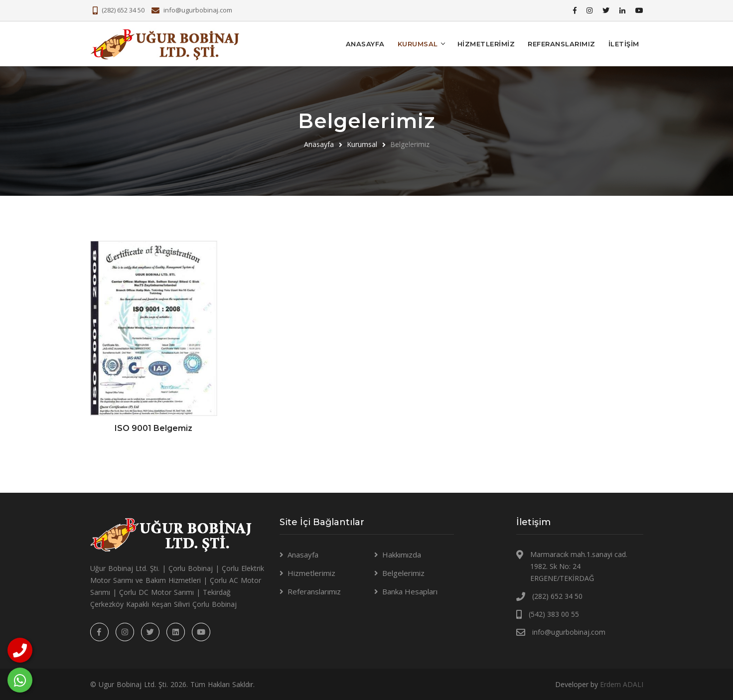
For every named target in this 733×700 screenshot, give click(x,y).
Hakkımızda (402, 554)
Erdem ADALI (622, 684)
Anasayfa (365, 44)
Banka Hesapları (410, 591)
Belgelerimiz (403, 572)
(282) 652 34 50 (123, 10)
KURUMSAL (418, 44)
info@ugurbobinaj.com (198, 10)
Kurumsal (362, 144)
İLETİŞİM (624, 44)
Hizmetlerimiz (486, 44)
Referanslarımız (562, 44)
